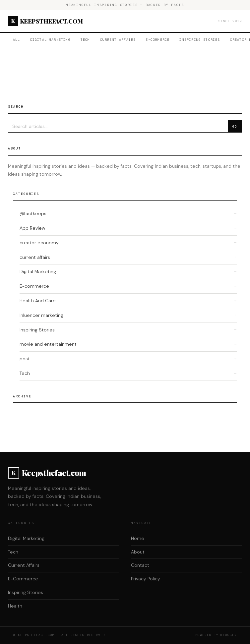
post (25, 359)
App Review (32, 228)
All (17, 40)
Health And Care (38, 301)
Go (235, 126)
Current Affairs (118, 40)
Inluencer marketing (41, 315)
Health (15, 606)
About (138, 552)
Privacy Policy (146, 579)
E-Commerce (157, 40)
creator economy (39, 243)
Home (138, 538)
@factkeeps (33, 213)
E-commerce (34, 286)
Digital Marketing (50, 40)
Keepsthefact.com (45, 21)
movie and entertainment (48, 344)
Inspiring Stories (200, 40)
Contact (140, 565)
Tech (85, 40)
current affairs (35, 257)
